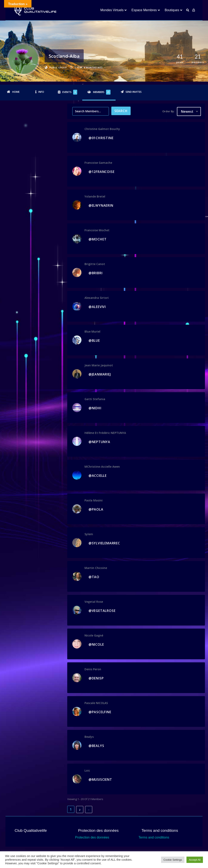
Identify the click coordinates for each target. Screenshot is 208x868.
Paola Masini (94, 500)
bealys (89, 737)
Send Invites (134, 92)
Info (41, 92)
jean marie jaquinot (99, 365)
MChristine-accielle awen (102, 467)
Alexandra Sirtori (97, 298)
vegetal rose (94, 602)
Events (70, 92)
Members (102, 92)
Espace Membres (144, 10)
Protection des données (92, 837)
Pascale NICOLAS (96, 703)
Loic (87, 770)
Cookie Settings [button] (173, 860)
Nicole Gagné (94, 635)
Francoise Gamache (98, 163)
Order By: (168, 111)
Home (16, 92)
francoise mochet (97, 230)
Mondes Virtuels (112, 10)
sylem (89, 534)
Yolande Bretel (95, 196)
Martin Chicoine (96, 568)
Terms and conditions (154, 837)
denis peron (93, 669)
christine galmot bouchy (102, 129)
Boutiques (172, 10)
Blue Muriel (92, 331)
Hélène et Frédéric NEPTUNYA (105, 433)
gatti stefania (95, 399)
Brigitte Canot (95, 264)
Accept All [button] (195, 860)
